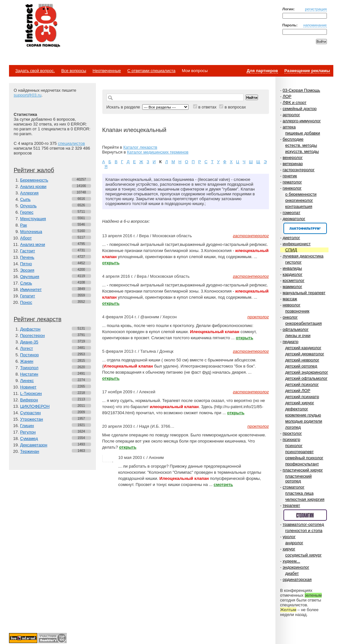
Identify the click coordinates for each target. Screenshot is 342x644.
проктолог (292, 433)
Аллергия (29, 193)
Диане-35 (29, 342)
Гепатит (28, 296)
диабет (292, 573)
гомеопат (291, 213)
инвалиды (292, 268)
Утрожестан (32, 419)
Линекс (27, 381)
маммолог (292, 287)
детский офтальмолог (306, 378)
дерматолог (294, 219)
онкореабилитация (304, 323)
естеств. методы (301, 145)
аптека (289, 127)
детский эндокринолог (307, 372)
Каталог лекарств (140, 147)
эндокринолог (296, 567)
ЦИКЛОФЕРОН (35, 406)
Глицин (27, 426)
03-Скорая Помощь (301, 90)
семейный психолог (304, 458)
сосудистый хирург (304, 555)
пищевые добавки (303, 133)
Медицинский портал (42, 26)
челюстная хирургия (305, 499)
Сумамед (29, 439)
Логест (27, 348)
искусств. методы (302, 151)
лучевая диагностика (303, 256)
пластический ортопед (299, 479)
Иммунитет (31, 289)
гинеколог (292, 188)
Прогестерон (33, 336)
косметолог (293, 280)
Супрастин (31, 413)
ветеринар (293, 164)
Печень (27, 257)
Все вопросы (74, 71)
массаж (290, 299)
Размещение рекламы (307, 71)
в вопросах (235, 107)
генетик (290, 176)
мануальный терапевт (304, 293)
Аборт (26, 238)
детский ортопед (301, 366)
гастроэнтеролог (298, 170)
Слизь (26, 283)
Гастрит (28, 251)
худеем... (291, 561)
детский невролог (302, 360)
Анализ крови (33, 187)
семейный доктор (299, 109)
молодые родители (304, 421)
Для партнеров (262, 71)
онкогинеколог (299, 200)
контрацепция (299, 206)
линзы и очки (298, 336)
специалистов (71, 143)
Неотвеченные (107, 71)
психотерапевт (300, 452)
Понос (26, 302)
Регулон (28, 432)
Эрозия (27, 270)
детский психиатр (302, 397)
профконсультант (302, 464)
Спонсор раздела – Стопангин (305, 515)
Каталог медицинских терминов (158, 152)
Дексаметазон (34, 445)
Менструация (33, 219)
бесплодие (293, 139)
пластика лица (300, 493)
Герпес (27, 212)
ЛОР (287, 96)
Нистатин (29, 374)
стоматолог (293, 487)
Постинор (30, 355)
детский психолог (302, 384)
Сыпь (26, 199)
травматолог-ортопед (303, 524)
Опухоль (28, 206)
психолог (294, 446)
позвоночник (297, 311)
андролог (294, 543)
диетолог (291, 238)
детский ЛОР (298, 391)
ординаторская (297, 579)
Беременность (34, 180)
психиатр (291, 439)
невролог (291, 305)
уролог (289, 537)
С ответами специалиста (151, 71)
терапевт (291, 505)
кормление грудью (303, 415)
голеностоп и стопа (304, 531)
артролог (291, 115)
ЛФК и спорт (294, 103)
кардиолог (292, 274)
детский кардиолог (303, 348)
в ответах (207, 107)
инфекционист (296, 244)
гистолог (294, 262)
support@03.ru (28, 95)
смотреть (223, 485)
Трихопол (29, 368)
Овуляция (30, 277)
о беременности (301, 194)
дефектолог (297, 409)
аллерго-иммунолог (302, 121)
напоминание (315, 25)
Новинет (28, 387)
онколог (290, 317)
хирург (289, 549)
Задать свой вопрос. (35, 71)
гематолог (292, 182)
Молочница (31, 232)
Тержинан (30, 451)
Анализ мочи (33, 244)
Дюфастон (30, 329)
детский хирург (300, 403)
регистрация (316, 9)
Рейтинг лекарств (38, 319)
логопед (293, 427)
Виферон (29, 400)
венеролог (292, 158)
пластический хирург (303, 470)
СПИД (291, 250)
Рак (24, 225)
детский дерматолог (305, 354)
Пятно (26, 264)
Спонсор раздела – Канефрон (305, 228)
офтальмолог (296, 329)
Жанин (27, 361)
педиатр (290, 342)
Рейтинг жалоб (34, 170)
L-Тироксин (31, 393)
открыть (111, 263)
